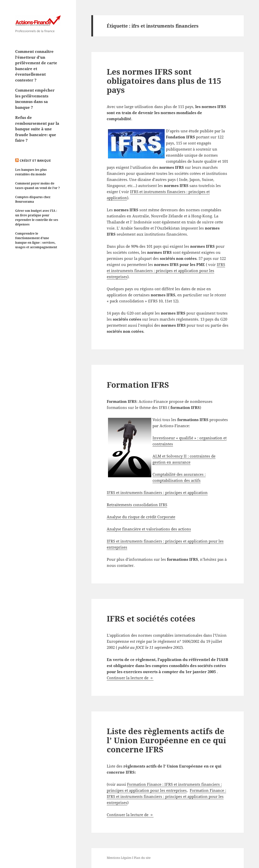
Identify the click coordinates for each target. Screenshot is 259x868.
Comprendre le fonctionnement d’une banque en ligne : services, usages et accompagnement (36, 240)
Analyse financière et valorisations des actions (149, 529)
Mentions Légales (119, 858)
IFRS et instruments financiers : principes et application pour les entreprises (166, 271)
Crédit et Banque (35, 161)
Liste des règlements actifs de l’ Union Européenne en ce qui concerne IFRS (166, 740)
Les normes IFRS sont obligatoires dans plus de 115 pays (164, 81)
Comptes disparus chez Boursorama (33, 199)
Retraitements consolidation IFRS (137, 505)
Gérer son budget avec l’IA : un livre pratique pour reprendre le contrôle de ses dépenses (37, 218)
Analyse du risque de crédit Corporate (141, 517)
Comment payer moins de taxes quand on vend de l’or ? (38, 186)
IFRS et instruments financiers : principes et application (157, 492)
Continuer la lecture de (130, 678)
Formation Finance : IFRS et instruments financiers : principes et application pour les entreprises (166, 796)
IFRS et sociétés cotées (151, 618)
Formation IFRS (138, 385)
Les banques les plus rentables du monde (31, 172)
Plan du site (142, 858)
